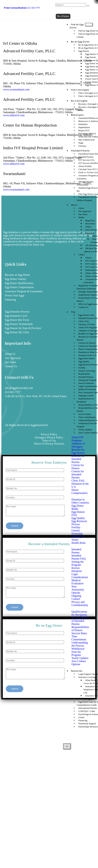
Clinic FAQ (84, 321)
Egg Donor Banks (86, 358)
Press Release (91, 230)
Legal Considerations (88, 386)
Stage (81, 143)
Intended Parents (80, 151)
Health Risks (84, 374)
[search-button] (88, 6)
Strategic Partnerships (88, 292)
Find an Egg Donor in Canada (87, 35)
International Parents (88, 708)
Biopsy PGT (84, 130)
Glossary (82, 146)
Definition (83, 124)
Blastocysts (77, 115)
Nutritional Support (87, 724)
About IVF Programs (88, 327)
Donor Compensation (88, 349)
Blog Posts (90, 220)
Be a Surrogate (79, 101)
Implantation (84, 127)
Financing (83, 720)
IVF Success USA (87, 160)
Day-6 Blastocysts (87, 140)
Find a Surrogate (80, 90)
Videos (88, 227)
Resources (77, 671)
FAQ (73, 312)
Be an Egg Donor (80, 42)
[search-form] (71, 5)
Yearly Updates (85, 430)
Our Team (83, 214)
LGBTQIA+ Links (87, 711)
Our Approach (85, 211)
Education (90, 233)
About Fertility (85, 166)
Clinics (82, 255)
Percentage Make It (87, 133)
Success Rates (85, 414)
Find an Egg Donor (77, 26)
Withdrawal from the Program (87, 425)
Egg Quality (84, 361)
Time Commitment (87, 417)
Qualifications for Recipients (85, 400)
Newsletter (90, 224)
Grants (81, 717)
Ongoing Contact (86, 395)
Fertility (82, 368)
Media (81, 217)
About (74, 205)
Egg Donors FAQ (86, 315)
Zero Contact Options (88, 433)
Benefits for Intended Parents (87, 338)
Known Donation (86, 383)
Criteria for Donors (87, 343)
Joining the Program (87, 380)
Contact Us (83, 307)
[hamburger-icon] (89, 25)
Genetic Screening (87, 371)
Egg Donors (84, 51)
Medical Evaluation (87, 389)
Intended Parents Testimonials (85, 183)
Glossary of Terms (87, 324)
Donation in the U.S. (88, 355)
